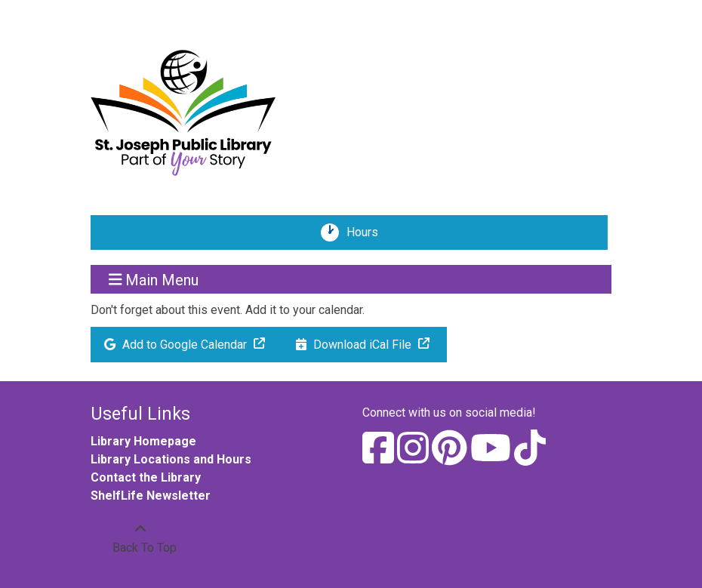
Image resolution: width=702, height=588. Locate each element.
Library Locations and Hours (171, 459)
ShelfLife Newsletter (151, 496)
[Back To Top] (140, 539)
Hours (368, 232)
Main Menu (154, 279)
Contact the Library (146, 477)
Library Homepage (143, 441)
